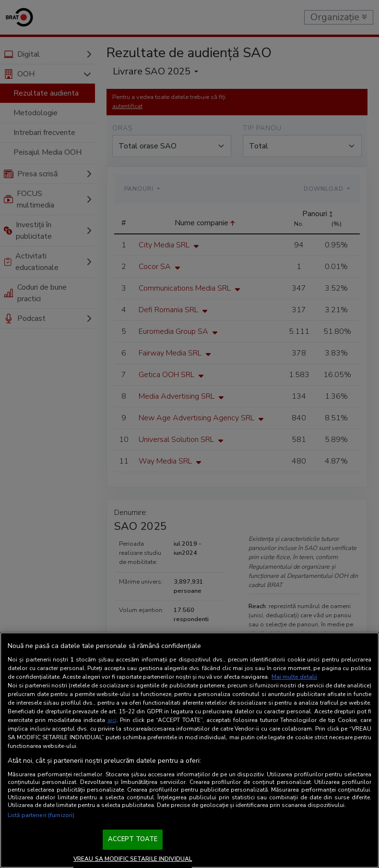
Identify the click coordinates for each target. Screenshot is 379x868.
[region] (189, 750)
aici (112, 720)
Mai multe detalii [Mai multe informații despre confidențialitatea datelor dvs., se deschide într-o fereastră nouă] (294, 677)
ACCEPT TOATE (133, 839)
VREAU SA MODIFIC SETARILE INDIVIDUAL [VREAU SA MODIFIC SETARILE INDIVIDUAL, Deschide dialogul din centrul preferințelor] (133, 859)
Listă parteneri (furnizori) (41, 815)
